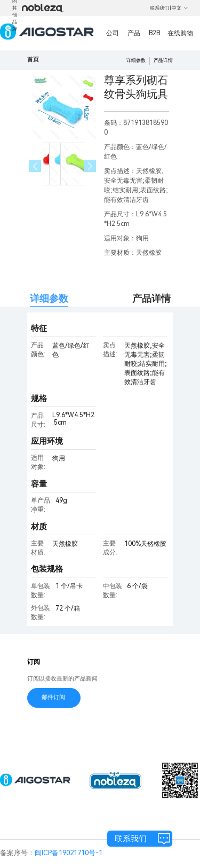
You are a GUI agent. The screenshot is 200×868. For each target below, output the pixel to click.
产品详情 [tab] (151, 298)
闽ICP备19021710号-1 (69, 853)
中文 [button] (180, 8)
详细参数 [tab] (49, 298)
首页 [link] (33, 60)
